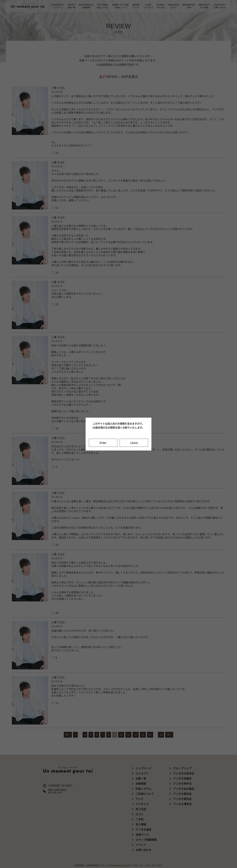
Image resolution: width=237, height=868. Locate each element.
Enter (103, 443)
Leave (134, 443)
